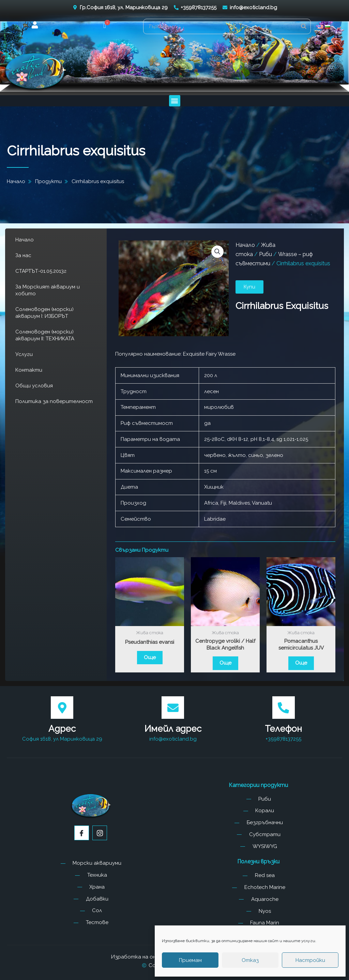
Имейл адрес (173, 729)
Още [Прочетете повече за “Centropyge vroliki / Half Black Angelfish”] (225, 663)
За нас (23, 255)
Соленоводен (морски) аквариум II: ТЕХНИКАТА (45, 335)
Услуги (24, 354)
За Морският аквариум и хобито (48, 290)
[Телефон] (284, 708)
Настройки (310, 960)
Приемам (190, 960)
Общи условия (34, 386)
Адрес (62, 729)
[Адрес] (62, 708)
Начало (25, 240)
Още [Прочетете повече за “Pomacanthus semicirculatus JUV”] (301, 663)
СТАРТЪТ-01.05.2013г (41, 271)
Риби (265, 254)
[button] (105, 26)
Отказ (250, 960)
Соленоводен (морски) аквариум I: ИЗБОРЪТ (44, 313)
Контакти (29, 370)
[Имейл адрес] (173, 708)
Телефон (283, 729)
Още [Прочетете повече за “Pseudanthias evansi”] (150, 657)
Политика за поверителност (54, 401)
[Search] (304, 26)
